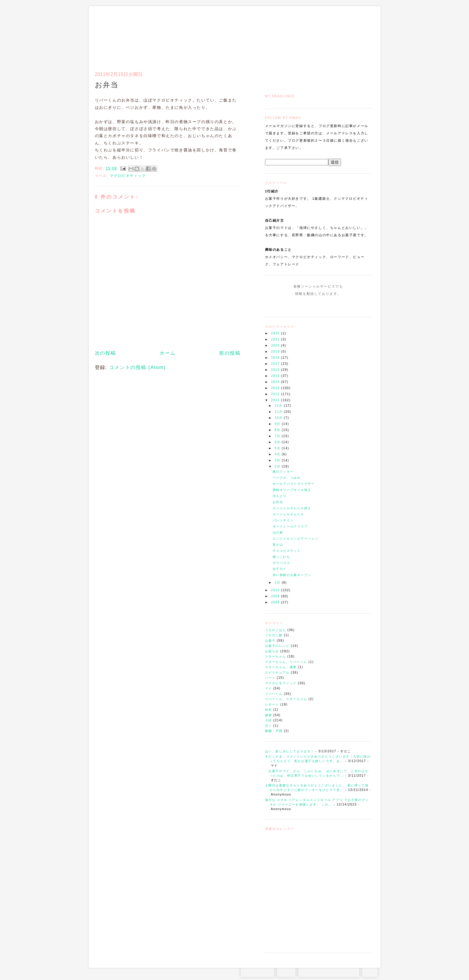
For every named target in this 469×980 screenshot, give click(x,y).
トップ (277, 35)
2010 (276, 590)
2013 (276, 388)
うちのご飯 (274, 635)
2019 (276, 352)
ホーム (168, 353)
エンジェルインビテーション (296, 538)
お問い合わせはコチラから (329, 971)
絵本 (269, 710)
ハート (270, 678)
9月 (278, 424)
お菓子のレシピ (277, 646)
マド (269, 688)
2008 (276, 602)
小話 (269, 720)
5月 (278, 448)
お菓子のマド (113, 32)
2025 (276, 333)
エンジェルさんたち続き (292, 508)
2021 (276, 339)
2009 (276, 596)
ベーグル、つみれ (287, 478)
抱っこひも (281, 557)
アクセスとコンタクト (342, 35)
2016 (276, 370)
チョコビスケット (287, 551)
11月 (279, 412)
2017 (276, 364)
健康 (269, 715)
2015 (276, 376)
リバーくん (274, 694)
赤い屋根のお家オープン (292, 575)
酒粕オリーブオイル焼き (292, 490)
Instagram (301, 305)
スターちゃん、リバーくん (286, 662)
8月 (278, 430)
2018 (276, 358)
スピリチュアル (277, 673)
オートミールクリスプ (290, 526)
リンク (361, 35)
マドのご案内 (292, 35)
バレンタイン (283, 520)
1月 (278, 583)
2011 (276, 400)
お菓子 (270, 641)
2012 (276, 394)
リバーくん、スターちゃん (286, 699)
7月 (278, 436)
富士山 (278, 545)
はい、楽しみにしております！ (290, 751)
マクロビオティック (281, 683)
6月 (278, 442)
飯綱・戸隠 (274, 731)
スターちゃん (276, 656)
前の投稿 (230, 353)
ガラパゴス (281, 563)
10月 (279, 418)
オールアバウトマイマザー (294, 484)
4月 (278, 454)
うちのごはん (276, 630)
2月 (278, 466)
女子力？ (280, 569)
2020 (276, 345)
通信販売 (307, 35)
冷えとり (280, 496)
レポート (272, 704)
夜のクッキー (283, 472)
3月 (278, 460)
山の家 (278, 532)
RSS (286, 971)
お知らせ (272, 651)
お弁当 (278, 502)
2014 (276, 382)
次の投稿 (105, 353)
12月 (279, 406)
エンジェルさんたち (288, 514)
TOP (370, 971)
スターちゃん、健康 (281, 667)
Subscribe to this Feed (339, 305)
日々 (269, 726)
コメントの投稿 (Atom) (138, 367)
